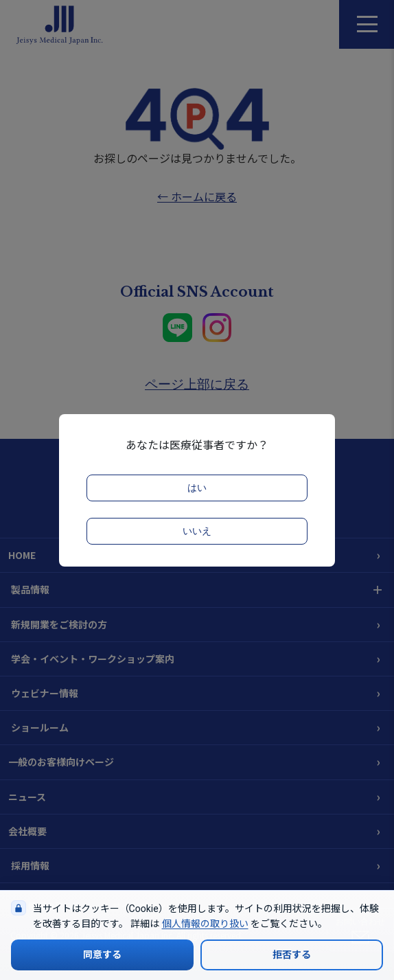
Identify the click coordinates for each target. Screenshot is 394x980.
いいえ (197, 531)
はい (197, 488)
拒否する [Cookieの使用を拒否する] (292, 955)
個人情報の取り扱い (205, 924)
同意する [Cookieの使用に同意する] (102, 955)
